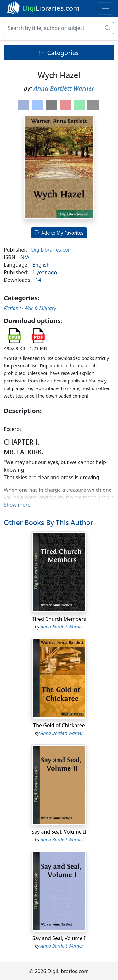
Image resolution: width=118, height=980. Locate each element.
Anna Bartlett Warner (64, 88)
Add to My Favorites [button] (59, 233)
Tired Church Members (59, 619)
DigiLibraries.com (52, 250)
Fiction (11, 308)
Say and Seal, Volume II (59, 832)
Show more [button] (17, 505)
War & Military (40, 308)
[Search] (53, 28)
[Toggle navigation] (105, 8)
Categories (59, 53)
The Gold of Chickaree (59, 725)
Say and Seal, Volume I (59, 938)
